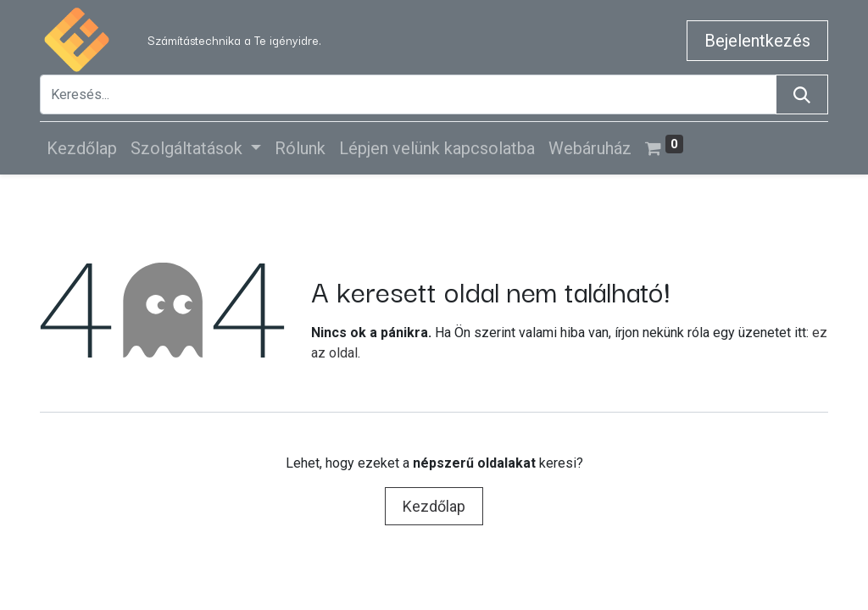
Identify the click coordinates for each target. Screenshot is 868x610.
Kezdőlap (434, 506)
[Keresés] (802, 94)
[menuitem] (82, 148)
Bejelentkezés (757, 41)
